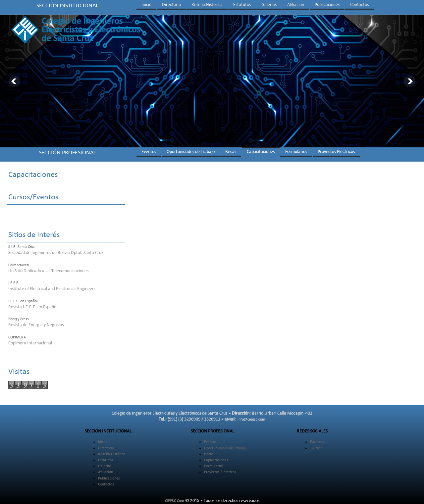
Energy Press (19, 319)
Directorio (171, 5)
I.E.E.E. (14, 283)
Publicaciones (327, 5)
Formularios (296, 152)
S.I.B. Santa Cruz (22, 247)
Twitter (316, 448)
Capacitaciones (261, 152)
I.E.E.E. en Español (23, 301)
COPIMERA (17, 337)
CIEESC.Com (175, 501)
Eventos (149, 152)
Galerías (269, 5)
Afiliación (296, 5)
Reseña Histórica (207, 5)
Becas (231, 152)
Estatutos (242, 5)
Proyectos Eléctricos (336, 152)
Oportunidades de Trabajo (191, 152)
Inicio (146, 5)
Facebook (318, 442)
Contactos (359, 5)
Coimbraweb (19, 265)
